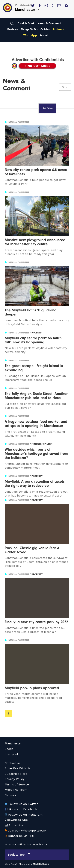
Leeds (9, 749)
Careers (10, 795)
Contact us (13, 763)
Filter (65, 87)
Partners (58, 29)
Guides (45, 29)
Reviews (13, 29)
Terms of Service (17, 784)
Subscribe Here (16, 774)
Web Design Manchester (18, 864)
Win (26, 35)
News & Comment (49, 23)
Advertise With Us (18, 768)
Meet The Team (16, 790)
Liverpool (11, 754)
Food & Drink (26, 23)
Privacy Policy (15, 779)
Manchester (13, 743)
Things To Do (29, 29)
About (44, 35)
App (34, 35)
